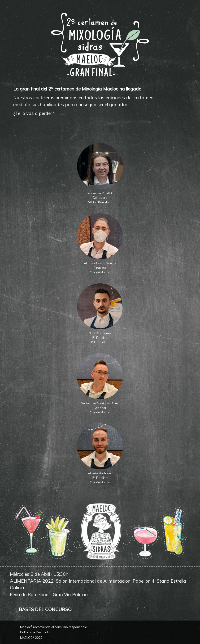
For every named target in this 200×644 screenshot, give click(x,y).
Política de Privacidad (36, 632)
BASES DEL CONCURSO (45, 609)
